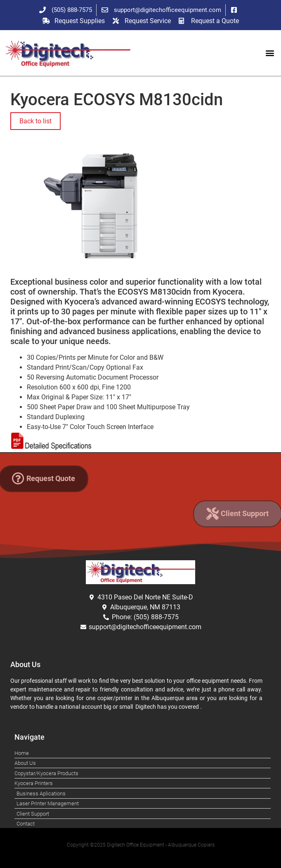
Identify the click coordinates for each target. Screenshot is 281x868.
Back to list (35, 121)
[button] (270, 53)
